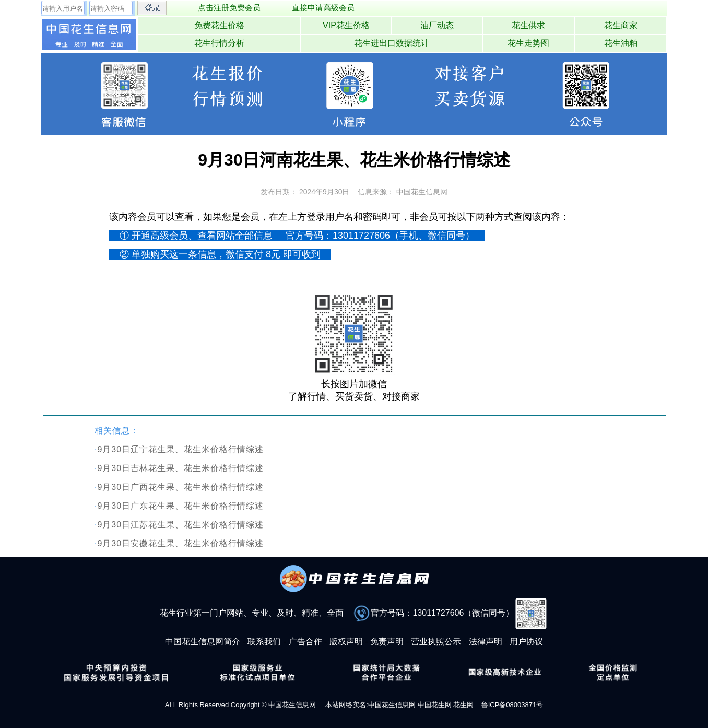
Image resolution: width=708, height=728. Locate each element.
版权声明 (346, 642)
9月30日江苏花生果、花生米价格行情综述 (180, 525)
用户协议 (526, 642)
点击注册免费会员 (229, 8)
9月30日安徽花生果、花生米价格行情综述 (180, 543)
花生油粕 (621, 43)
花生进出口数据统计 (392, 43)
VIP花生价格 (346, 25)
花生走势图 (528, 43)
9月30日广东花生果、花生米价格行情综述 (180, 506)
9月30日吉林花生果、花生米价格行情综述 (180, 468)
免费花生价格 (219, 25)
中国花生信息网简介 (203, 642)
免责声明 (387, 642)
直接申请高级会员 (323, 8)
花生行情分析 (219, 43)
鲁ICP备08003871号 (512, 705)
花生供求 (528, 25)
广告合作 (305, 642)
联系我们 (264, 642)
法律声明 (486, 642)
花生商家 (621, 25)
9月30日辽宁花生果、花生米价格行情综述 (180, 449)
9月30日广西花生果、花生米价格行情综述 (180, 487)
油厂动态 (437, 25)
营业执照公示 (436, 642)
